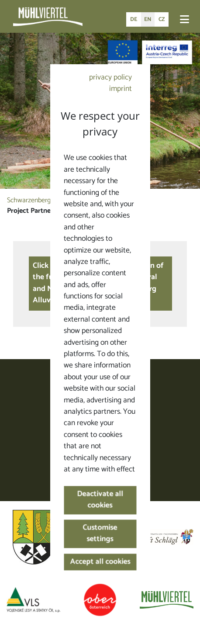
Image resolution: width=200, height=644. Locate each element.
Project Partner (30, 211)
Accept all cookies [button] (100, 562)
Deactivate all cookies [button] (100, 500)
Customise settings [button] (100, 534)
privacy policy (110, 78)
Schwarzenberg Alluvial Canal (49, 200)
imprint (121, 89)
